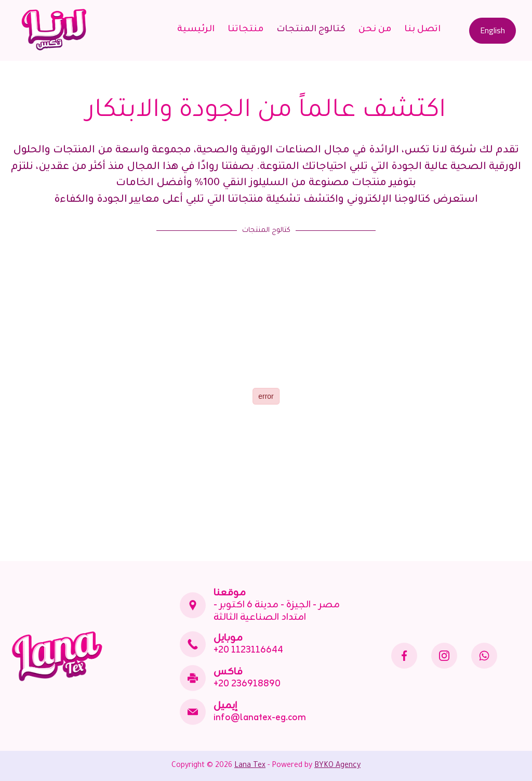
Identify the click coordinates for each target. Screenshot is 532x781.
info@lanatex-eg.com (260, 718)
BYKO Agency (337, 766)
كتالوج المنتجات (311, 30)
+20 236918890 (247, 684)
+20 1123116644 (248, 650)
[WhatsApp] (484, 656)
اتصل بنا (422, 30)
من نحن (375, 30)
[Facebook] (404, 656)
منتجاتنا (245, 30)
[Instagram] (444, 656)
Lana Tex (250, 766)
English (493, 30)
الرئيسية (196, 30)
